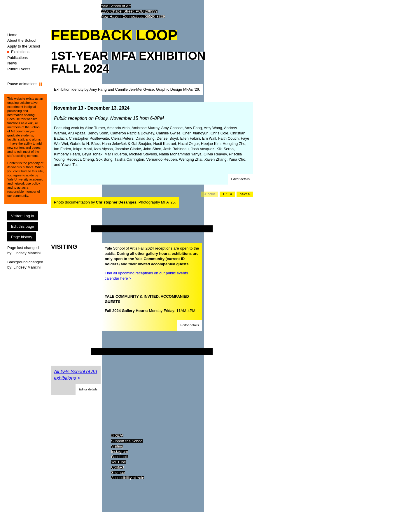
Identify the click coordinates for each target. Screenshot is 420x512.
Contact (118, 467)
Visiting (117, 446)
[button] (240, 179)
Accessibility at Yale (128, 478)
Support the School (127, 441)
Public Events (19, 69)
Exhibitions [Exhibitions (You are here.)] (20, 52)
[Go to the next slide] (245, 194)
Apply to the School (24, 46)
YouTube (119, 462)
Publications (17, 58)
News (12, 63)
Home (12, 35)
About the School (22, 40)
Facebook (119, 457)
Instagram (120, 451)
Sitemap (118, 472)
